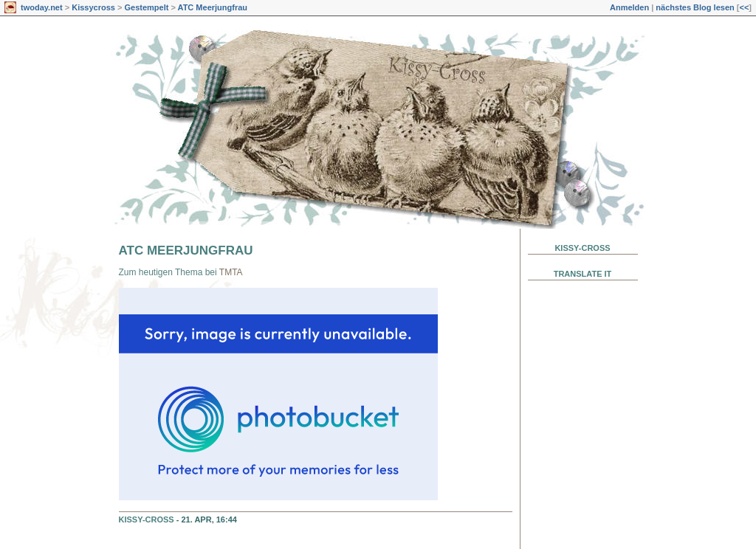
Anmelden (629, 7)
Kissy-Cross (147, 519)
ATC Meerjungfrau (213, 7)
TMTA (231, 272)
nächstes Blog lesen (695, 7)
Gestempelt (146, 7)
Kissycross (93, 7)
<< (744, 7)
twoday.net (42, 7)
